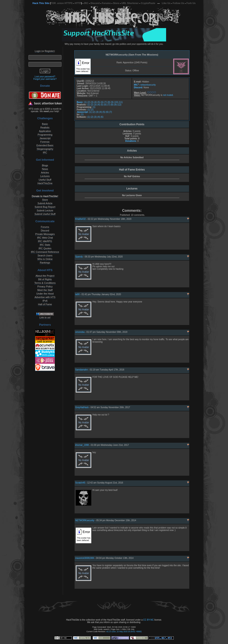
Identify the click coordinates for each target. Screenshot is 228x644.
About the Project (45, 276)
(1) (85, 102)
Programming (45, 135)
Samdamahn (82, 370)
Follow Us (179, 3)
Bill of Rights (45, 279)
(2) (89, 102)
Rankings (45, 263)
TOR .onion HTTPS (62, 3)
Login (38, 51)
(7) (106, 102)
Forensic (45, 142)
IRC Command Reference (45, 252)
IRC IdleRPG (45, 241)
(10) (116, 102)
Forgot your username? (45, 79)
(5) (99, 102)
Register (49, 51)
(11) (121, 102)
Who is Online (45, 259)
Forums (106, 3)
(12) (119, 105)
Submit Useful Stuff (45, 214)
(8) (109, 102)
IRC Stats (45, 245)
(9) (112, 102)
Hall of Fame (45, 304)
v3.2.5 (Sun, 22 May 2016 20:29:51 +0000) (124, 632)
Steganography (45, 149)
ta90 (77, 294)
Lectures (45, 176)
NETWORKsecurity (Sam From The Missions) (132, 55)
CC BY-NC (148, 620)
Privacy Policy (45, 286)
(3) (92, 102)
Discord (95, 3)
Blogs (45, 165)
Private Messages (45, 234)
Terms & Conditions (45, 283)
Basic (45, 124)
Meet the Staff (45, 290)
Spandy (79, 257)
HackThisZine (45, 183)
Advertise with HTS (45, 297)
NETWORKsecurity (85, 520)
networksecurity (148, 85)
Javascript (45, 138)
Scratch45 (80, 483)
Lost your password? (45, 77)
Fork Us (191, 3)
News (45, 169)
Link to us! (45, 317)
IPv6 (45, 301)
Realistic (45, 128)
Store (116, 3)
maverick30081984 (85, 558)
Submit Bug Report (45, 207)
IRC (86, 3)
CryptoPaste (148, 3)
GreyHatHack (82, 407)
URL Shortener (130, 3)
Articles (45, 173)
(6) (102, 102)
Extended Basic (45, 145)
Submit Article (45, 203)
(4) (96, 102)
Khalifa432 (80, 219)
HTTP (78, 3)
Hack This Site (41, 3)
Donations (131, 141)
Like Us (166, 3)
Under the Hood (45, 294)
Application (45, 131)
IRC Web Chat (45, 238)
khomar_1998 (82, 445)
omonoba (80, 332)
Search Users (45, 255)
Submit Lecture (45, 210)
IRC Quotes (45, 248)
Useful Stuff (45, 180)
